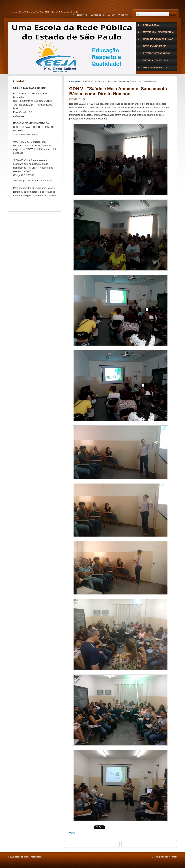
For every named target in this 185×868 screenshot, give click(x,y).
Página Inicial (82, 15)
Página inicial (75, 81)
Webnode (173, 857)
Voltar (72, 833)
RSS (113, 15)
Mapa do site (99, 15)
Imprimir (124, 15)
